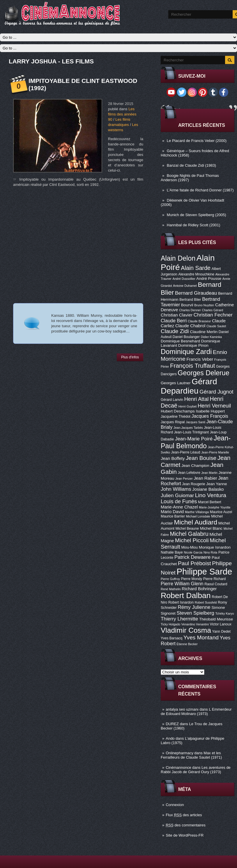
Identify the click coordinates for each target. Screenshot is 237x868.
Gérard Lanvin (172, 400)
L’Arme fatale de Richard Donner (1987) (200, 190)
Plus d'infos (130, 357)
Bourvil (187, 305)
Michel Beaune (187, 529)
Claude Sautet (216, 326)
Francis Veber (200, 359)
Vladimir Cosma (186, 630)
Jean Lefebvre (189, 473)
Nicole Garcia (193, 552)
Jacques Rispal (173, 422)
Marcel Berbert (210, 502)
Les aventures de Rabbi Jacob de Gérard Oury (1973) (196, 770)
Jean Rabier (205, 478)
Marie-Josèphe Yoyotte (215, 507)
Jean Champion (195, 466)
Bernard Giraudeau (196, 293)
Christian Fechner (213, 315)
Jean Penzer (184, 479)
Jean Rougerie (193, 484)
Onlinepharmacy (179, 753)
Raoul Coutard (216, 584)
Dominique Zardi (186, 352)
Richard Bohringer (199, 589)
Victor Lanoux (221, 624)
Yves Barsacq (171, 638)
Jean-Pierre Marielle (215, 452)
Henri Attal (197, 399)
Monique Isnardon (215, 547)
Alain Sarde (196, 268)
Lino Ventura (211, 495)
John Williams (176, 489)
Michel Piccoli (192, 540)
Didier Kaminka (211, 337)
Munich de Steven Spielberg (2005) (197, 215)
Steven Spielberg (196, 613)
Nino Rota (210, 552)
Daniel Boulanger (186, 337)
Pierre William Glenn (182, 584)
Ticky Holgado (170, 624)
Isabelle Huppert (210, 411)
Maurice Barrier (173, 516)
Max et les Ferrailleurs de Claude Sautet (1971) (191, 755)
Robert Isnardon (181, 602)
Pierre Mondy (192, 579)
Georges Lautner (176, 383)
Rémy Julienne (194, 607)
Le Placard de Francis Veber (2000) (197, 141)
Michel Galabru (189, 534)
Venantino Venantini (195, 624)
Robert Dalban (186, 595)
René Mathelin (171, 589)
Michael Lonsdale (198, 516)
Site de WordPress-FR (185, 835)
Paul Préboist (194, 563)
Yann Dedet (221, 632)
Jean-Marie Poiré (194, 439)
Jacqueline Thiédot (176, 417)
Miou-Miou (189, 547)
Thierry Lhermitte (179, 619)
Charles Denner (190, 310)
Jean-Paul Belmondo (196, 442)
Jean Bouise (201, 458)
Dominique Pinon (193, 345)
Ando (170, 738)
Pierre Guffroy (170, 579)
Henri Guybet (188, 406)
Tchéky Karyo (224, 613)
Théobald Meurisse (216, 619)
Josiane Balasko (208, 489)
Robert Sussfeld (206, 602)
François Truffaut (192, 365)
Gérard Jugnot (216, 392)
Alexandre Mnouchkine (196, 274)
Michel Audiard (196, 522)
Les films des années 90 (122, 114)
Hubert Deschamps (178, 411)
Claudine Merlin (204, 332)
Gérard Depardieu (189, 386)
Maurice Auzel (221, 512)
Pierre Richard (215, 579)
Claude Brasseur (199, 321)
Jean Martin (209, 473)
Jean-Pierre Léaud (186, 452)
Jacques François (210, 416)
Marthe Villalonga (197, 512)
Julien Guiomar (177, 496)
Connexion (175, 805)
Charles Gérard (212, 310)
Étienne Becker (187, 644)
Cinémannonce (178, 767)
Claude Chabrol (190, 326)
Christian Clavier (177, 315)
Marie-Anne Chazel (179, 507)
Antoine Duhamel (185, 286)
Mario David (172, 512)
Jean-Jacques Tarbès (188, 428)
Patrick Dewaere (192, 557)
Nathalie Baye (172, 552)
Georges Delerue (203, 373)
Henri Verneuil (214, 406)
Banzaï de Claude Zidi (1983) (191, 165)
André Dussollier (184, 279)
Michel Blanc (211, 528)
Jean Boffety (173, 458)
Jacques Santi (196, 422)
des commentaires (186, 825)
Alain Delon (178, 258)
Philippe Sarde (205, 571)
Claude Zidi (175, 331)
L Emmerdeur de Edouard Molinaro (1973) (196, 712)
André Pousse (209, 279)
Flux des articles (184, 815)
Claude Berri (174, 321)
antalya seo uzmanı (182, 709)
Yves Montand (201, 637)
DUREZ (172, 724)
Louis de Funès (179, 501)
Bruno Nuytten (204, 305)
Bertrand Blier (190, 300)
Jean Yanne (217, 484)
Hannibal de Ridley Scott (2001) (194, 225)
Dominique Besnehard (180, 341)
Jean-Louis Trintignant (192, 432)
